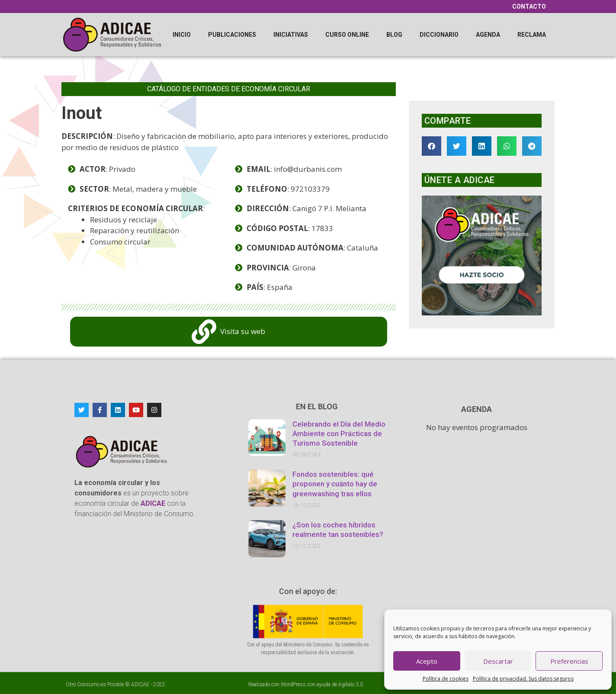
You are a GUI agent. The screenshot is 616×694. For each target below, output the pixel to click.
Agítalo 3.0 (351, 684)
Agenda (488, 35)
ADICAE (140, 684)
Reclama (532, 35)
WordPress (293, 684)
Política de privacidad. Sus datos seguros (523, 679)
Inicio (182, 35)
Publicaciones (232, 35)
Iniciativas (291, 35)
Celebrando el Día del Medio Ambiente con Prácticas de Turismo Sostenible (339, 434)
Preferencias (569, 661)
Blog (394, 35)
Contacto (529, 6)
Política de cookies (446, 679)
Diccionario (439, 35)
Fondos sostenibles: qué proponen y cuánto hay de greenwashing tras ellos (335, 484)
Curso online (347, 35)
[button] (432, 146)
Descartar (498, 661)
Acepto (427, 661)
